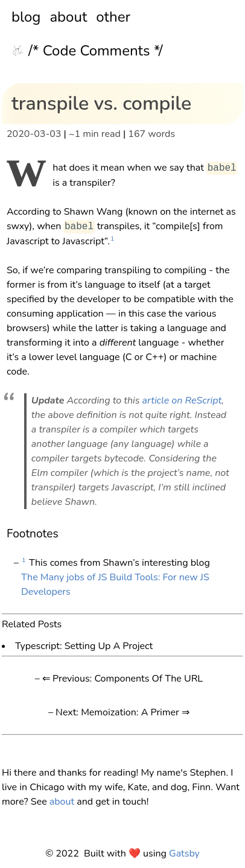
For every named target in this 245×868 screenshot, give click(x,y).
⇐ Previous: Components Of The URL (122, 679)
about (68, 17)
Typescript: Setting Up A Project (84, 645)
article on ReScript (182, 401)
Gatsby (184, 854)
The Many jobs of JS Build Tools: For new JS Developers (115, 584)
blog (26, 17)
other (113, 17)
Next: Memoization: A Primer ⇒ (122, 712)
